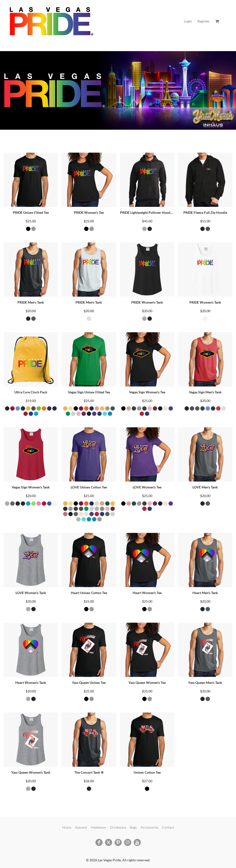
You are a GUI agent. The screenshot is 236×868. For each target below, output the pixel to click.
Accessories (149, 827)
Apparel (81, 827)
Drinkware (118, 827)
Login (188, 21)
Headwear (99, 827)
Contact (168, 827)
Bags (133, 827)
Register (204, 21)
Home (67, 827)
